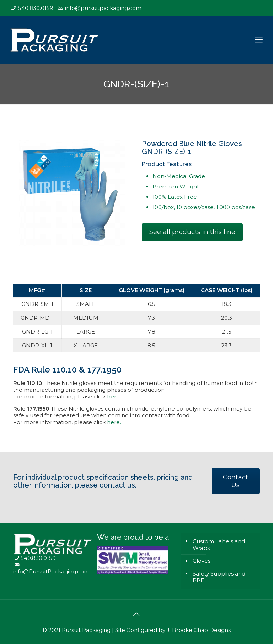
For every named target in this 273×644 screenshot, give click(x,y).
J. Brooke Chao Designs (199, 630)
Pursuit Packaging (86, 630)
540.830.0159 (36, 8)
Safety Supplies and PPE (219, 577)
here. (114, 397)
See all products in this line (192, 232)
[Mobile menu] (259, 40)
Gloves (202, 561)
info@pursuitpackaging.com (103, 8)
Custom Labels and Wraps (219, 545)
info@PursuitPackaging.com (51, 571)
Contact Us (235, 481)
